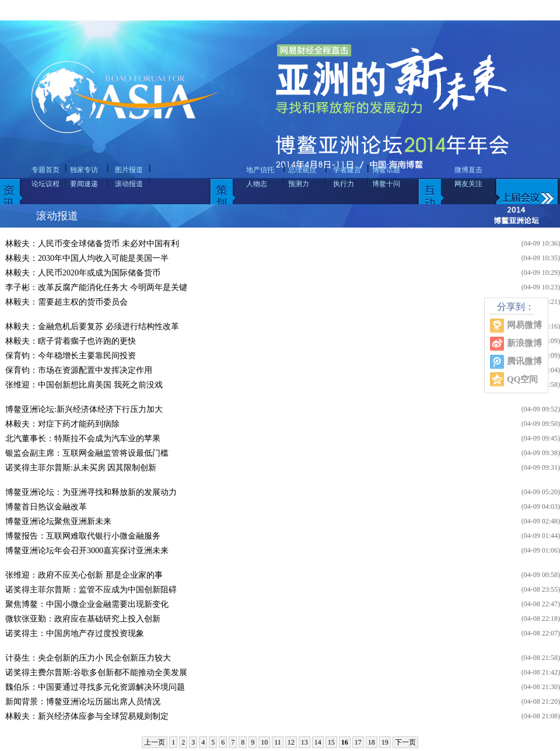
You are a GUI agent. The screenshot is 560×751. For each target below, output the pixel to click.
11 (278, 742)
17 (358, 742)
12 (291, 742)
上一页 (155, 742)
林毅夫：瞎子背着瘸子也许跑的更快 (71, 341)
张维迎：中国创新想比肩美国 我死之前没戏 (84, 385)
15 (331, 742)
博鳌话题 (386, 170)
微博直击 (468, 170)
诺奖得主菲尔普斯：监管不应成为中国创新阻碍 (91, 590)
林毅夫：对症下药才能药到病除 (62, 424)
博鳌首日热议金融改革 (46, 507)
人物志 (257, 184)
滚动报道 (129, 184)
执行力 (344, 184)
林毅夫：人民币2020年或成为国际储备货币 (83, 273)
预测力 (299, 184)
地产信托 (260, 170)
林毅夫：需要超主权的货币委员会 (66, 302)
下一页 (405, 742)
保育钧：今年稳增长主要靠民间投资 (71, 356)
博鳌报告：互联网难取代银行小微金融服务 (83, 536)
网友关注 (468, 184)
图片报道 (129, 170)
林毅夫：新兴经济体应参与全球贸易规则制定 (87, 716)
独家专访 (84, 170)
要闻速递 (84, 184)
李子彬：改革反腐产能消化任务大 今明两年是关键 (96, 287)
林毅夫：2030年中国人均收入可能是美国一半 (87, 258)
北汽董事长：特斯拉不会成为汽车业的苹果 (83, 439)
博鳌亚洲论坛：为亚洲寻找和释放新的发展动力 (91, 492)
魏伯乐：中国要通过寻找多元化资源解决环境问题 (95, 687)
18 (372, 742)
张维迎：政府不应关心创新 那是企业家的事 (84, 575)
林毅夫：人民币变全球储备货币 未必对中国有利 (92, 244)
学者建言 (347, 170)
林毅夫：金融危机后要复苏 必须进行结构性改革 (92, 326)
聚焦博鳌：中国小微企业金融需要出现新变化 (87, 604)
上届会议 (532, 177)
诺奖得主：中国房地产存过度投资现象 (75, 633)
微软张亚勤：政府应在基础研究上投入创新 (83, 619)
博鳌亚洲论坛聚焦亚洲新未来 (58, 521)
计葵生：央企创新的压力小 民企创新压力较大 (88, 658)
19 (385, 742)
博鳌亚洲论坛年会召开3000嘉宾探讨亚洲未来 (87, 551)
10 (264, 742)
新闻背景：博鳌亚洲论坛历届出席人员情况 (83, 702)
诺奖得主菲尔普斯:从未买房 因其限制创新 (81, 468)
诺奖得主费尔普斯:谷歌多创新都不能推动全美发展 (96, 673)
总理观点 (302, 170)
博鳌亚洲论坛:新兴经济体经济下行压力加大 (84, 409)
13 (304, 742)
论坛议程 (45, 184)
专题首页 (45, 170)
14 (318, 742)
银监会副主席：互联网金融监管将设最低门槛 (87, 453)
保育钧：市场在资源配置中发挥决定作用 (79, 370)
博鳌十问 (386, 184)
